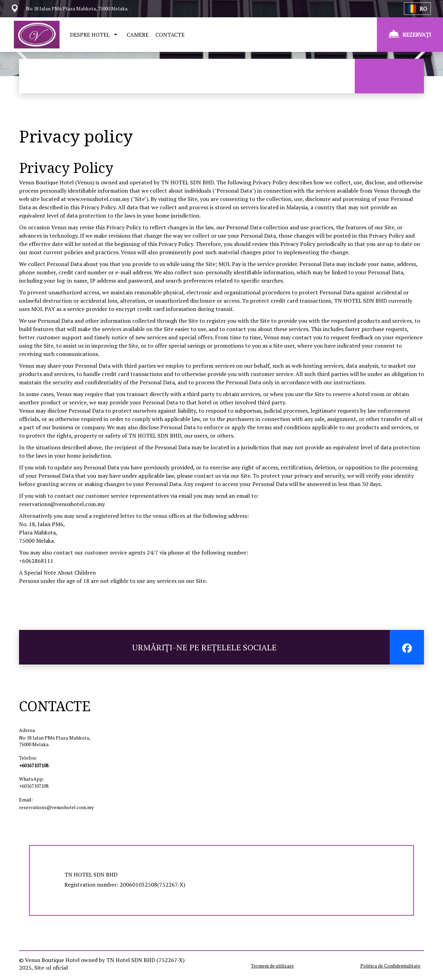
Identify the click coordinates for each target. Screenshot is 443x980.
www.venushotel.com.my (98, 199)
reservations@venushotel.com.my (62, 504)
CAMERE (138, 35)
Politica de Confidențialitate (390, 966)
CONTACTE (170, 35)
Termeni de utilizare (272, 966)
